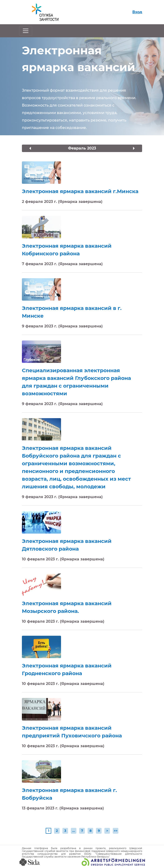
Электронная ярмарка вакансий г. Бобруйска (69, 794)
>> (116, 831)
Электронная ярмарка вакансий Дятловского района (67, 545)
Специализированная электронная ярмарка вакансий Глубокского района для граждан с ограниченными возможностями (76, 382)
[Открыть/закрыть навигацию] (26, 31)
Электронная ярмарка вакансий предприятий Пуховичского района (72, 732)
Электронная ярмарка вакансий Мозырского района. (67, 607)
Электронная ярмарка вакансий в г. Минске (72, 312)
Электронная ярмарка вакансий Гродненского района (67, 670)
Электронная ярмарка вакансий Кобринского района (67, 250)
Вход (137, 12)
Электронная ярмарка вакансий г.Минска (80, 191)
